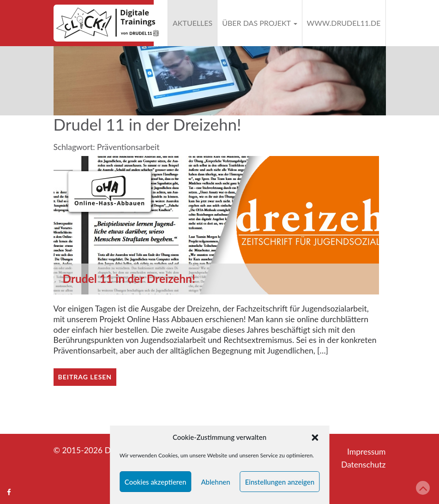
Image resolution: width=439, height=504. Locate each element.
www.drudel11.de (344, 23)
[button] (315, 438)
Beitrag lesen (85, 377)
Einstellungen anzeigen (280, 482)
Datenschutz (364, 465)
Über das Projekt (259, 23)
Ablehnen (215, 482)
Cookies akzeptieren (156, 482)
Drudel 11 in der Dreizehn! (129, 279)
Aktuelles (192, 23)
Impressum (367, 452)
